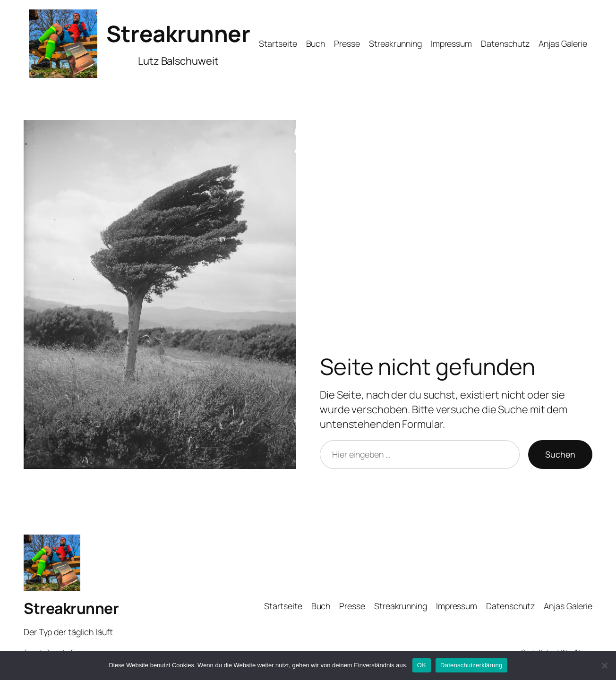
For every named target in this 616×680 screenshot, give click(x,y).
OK (422, 665)
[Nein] (604, 665)
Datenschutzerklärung (471, 665)
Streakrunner (178, 33)
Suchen (560, 454)
